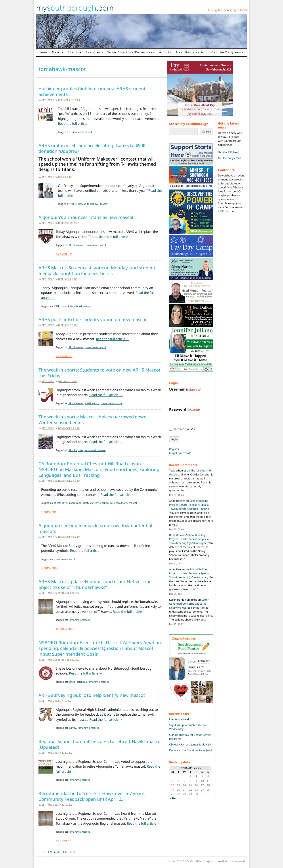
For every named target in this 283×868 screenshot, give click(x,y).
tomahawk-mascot (81, 132)
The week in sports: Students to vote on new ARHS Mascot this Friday (99, 373)
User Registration (191, 52)
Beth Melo (48, 100)
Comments (64, 254)
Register (174, 449)
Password (185, 409)
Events (73, 52)
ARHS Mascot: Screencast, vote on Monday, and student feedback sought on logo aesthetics (97, 271)
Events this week (179, 719)
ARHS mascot (78, 204)
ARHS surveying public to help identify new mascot (92, 695)
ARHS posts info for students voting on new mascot (93, 320)
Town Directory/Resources (130, 52)
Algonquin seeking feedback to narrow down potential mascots (95, 529)
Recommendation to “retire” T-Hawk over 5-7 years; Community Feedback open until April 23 (92, 796)
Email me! (228, 211)
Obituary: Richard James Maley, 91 (190, 744)
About (164, 52)
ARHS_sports (92, 403)
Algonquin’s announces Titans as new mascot (86, 217)
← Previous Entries (59, 852)
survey (72, 728)
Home (42, 52)
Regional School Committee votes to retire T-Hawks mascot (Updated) (100, 744)
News (56, 52)
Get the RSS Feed (229, 152)
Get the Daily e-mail (229, 52)
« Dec (173, 798)
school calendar (77, 682)
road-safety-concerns (88, 503)
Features (93, 52)
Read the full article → (75, 123)
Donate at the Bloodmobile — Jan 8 (191, 750)
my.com (75, 8)
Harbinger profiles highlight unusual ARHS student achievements (92, 92)
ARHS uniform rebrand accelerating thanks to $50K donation (92, 148)
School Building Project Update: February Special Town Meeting (189, 505)
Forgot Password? (180, 453)
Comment (49, 512)
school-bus (108, 503)
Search (207, 131)
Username (185, 389)
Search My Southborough (189, 124)
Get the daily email (229, 158)
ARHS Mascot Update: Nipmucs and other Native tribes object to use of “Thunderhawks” (96, 584)
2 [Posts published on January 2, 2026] (196, 776)
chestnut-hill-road (64, 503)
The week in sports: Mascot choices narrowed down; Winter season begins (93, 420)
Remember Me (184, 429)
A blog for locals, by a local (227, 10)
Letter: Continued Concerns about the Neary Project (189, 604)
